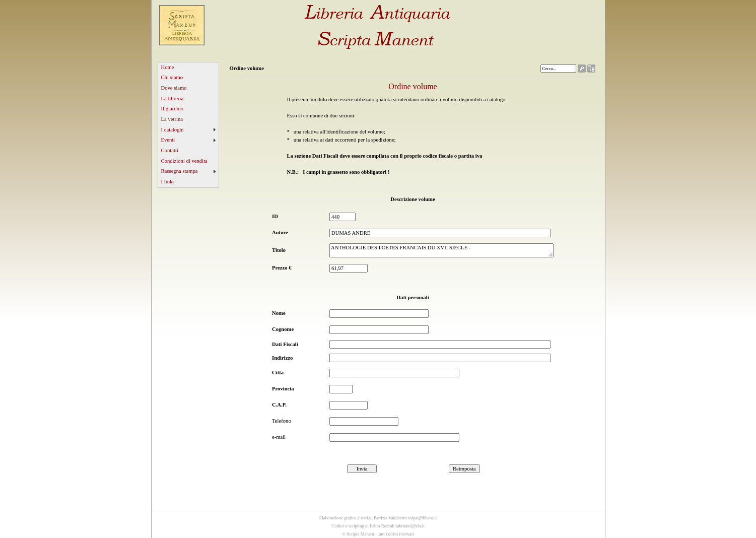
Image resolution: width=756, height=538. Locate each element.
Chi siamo (172, 77)
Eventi (168, 140)
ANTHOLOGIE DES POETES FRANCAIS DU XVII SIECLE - (441, 250)
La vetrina (172, 119)
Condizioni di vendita (184, 161)
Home (168, 67)
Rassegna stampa (180, 171)
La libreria (173, 98)
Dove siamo (174, 88)
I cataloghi (173, 130)
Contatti (170, 150)
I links (168, 182)
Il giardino (173, 109)
